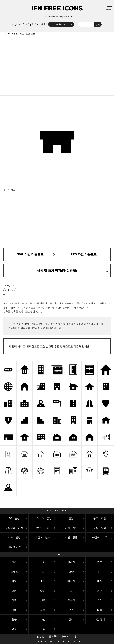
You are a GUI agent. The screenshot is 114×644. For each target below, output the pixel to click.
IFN (37, 8)
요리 (100, 600)
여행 (14, 629)
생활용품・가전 (14, 528)
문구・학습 (100, 518)
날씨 (43, 591)
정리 (71, 619)
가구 (100, 591)
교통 (14, 591)
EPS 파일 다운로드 (84, 254)
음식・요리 (100, 528)
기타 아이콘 (14, 547)
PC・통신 (14, 518)
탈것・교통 (43, 528)
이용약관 (61, 24)
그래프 (14, 572)
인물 (71, 518)
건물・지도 (19, 34)
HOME (8, 34)
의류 (100, 610)
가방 (43, 619)
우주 (71, 610)
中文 (43, 24)
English (16, 24)
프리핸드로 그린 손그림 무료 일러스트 (48, 346)
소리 (43, 581)
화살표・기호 (100, 537)
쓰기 (43, 562)
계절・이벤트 (43, 537)
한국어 (35, 24)
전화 (100, 572)
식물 (43, 610)
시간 (14, 562)
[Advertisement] (57, 65)
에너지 (71, 562)
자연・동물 (71, 537)
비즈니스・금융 (43, 518)
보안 (71, 572)
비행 (100, 581)
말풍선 (71, 600)
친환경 (43, 600)
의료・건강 (14, 537)
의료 (14, 600)
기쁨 (14, 610)
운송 (14, 619)
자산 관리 (100, 619)
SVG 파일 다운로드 (30, 254)
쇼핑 (43, 629)
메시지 (71, 581)
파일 (14, 581)
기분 (100, 562)
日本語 (25, 24)
